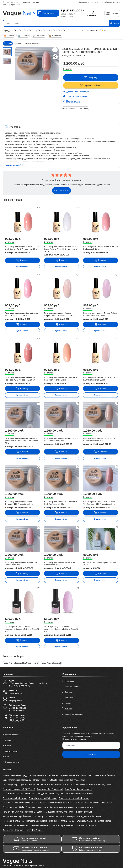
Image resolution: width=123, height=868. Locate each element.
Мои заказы (56, 36)
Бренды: (8, 31)
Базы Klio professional (51, 663)
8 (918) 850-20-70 (71, 11)
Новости (92, 31)
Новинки (23, 36)
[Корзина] (112, 13)
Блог (105, 31)
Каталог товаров (48, 13)
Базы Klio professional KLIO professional (21, 663)
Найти (114, 23)
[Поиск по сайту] (52, 23)
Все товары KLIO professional (75, 108)
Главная (18, 43)
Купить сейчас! (91, 85)
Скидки (9, 36)
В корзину (91, 77)
